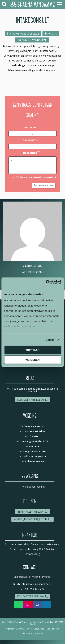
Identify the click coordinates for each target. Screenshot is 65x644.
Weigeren (33, 360)
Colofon (39, 634)
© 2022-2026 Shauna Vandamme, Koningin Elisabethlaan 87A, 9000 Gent (33, 623)
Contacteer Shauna (33, 596)
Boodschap (30, 153)
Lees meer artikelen (33, 400)
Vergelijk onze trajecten (33, 519)
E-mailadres (30, 140)
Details (50, 340)
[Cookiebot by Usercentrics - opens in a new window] (46, 282)
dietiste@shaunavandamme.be (33, 584)
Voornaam (30, 127)
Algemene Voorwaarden (17, 629)
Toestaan (32, 350)
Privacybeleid (38, 629)
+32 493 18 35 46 (33, 589)
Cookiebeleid (53, 629)
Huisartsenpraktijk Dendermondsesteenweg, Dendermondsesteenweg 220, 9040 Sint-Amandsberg (32, 549)
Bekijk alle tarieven (33, 512)
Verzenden (44, 185)
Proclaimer (27, 634)
